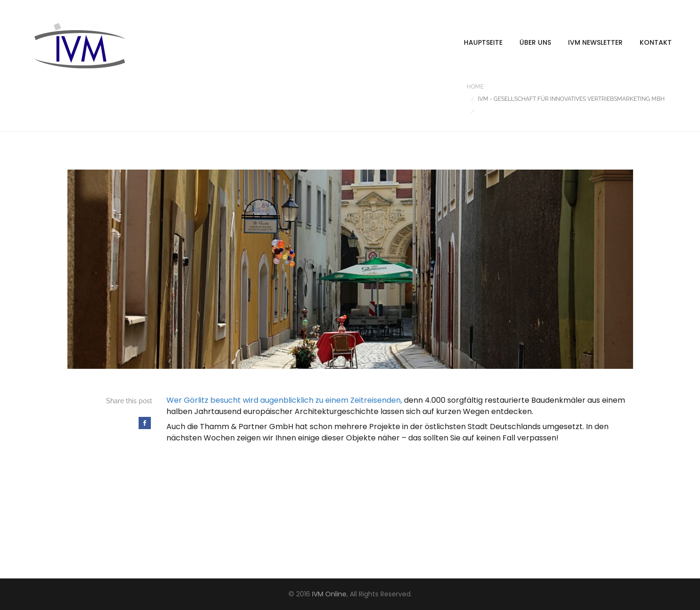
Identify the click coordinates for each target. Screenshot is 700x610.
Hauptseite (483, 42)
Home (475, 87)
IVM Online (329, 594)
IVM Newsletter (595, 42)
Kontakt (656, 42)
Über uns (535, 42)
